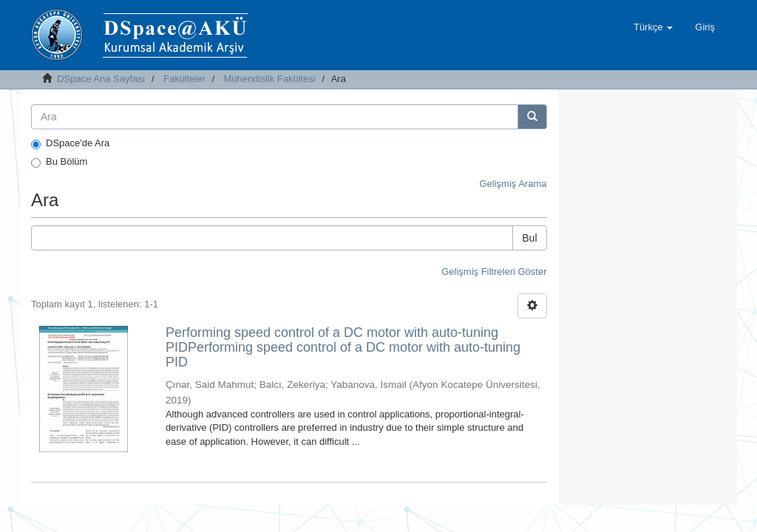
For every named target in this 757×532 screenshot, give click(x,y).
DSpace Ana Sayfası (101, 79)
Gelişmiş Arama (513, 184)
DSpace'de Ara (70, 143)
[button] (653, 27)
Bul (529, 238)
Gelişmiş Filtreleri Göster (494, 272)
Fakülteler (184, 79)
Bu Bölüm (59, 162)
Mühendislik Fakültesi (270, 79)
